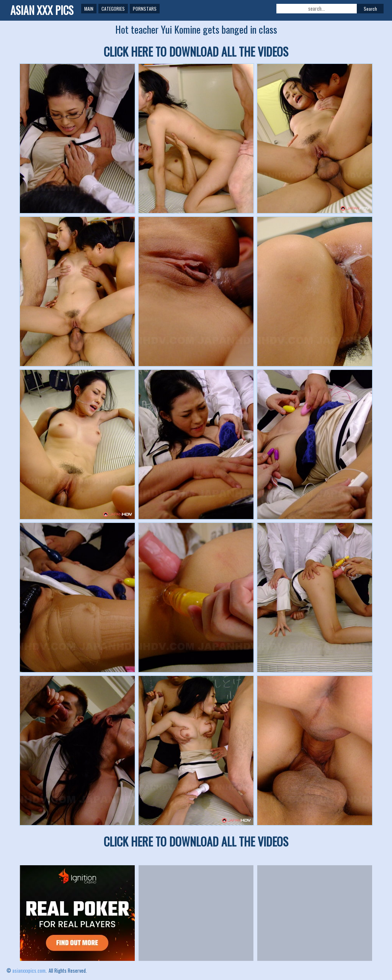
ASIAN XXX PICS (42, 10)
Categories (113, 9)
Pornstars (145, 9)
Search (370, 9)
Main (89, 9)
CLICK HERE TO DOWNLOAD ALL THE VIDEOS (196, 51)
